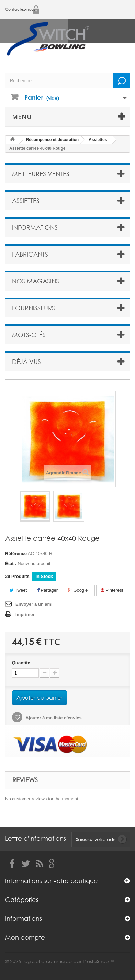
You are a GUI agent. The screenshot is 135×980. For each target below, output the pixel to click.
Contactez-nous (20, 9)
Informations (35, 227)
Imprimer (25, 615)
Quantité (21, 663)
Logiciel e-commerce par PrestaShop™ (68, 961)
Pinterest (112, 590)
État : (11, 564)
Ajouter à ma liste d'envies (53, 718)
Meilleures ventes (41, 174)
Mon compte (25, 937)
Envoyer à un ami (34, 604)
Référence (16, 554)
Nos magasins (36, 281)
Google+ (79, 590)
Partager (47, 590)
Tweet (18, 590)
